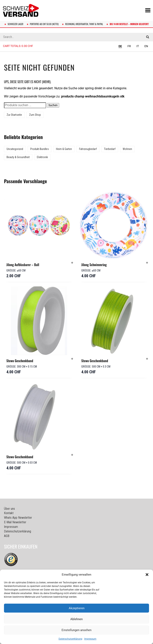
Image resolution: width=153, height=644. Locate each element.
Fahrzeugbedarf (88, 149)
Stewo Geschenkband (20, 361)
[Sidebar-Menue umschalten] (76, 52)
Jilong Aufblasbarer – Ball (23, 265)
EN (146, 46)
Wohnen (127, 149)
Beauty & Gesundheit (18, 157)
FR (129, 46)
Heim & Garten (64, 149)
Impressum (90, 639)
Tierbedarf (110, 149)
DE (120, 46)
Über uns (9, 509)
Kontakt (9, 513)
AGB (7, 536)
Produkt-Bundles (40, 149)
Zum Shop (35, 115)
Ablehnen (76, 619)
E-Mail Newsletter (15, 522)
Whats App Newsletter (18, 518)
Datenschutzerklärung (70, 639)
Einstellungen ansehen (76, 630)
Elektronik (42, 157)
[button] (147, 575)
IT (138, 46)
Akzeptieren (77, 608)
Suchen (53, 105)
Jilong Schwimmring (94, 265)
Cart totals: (18, 46)
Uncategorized (15, 149)
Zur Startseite (14, 115)
